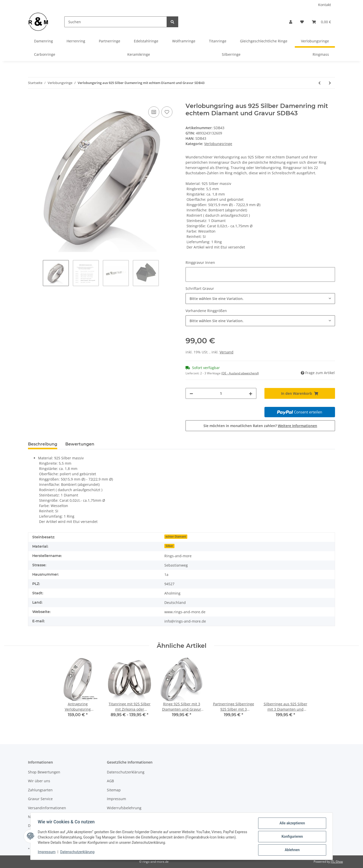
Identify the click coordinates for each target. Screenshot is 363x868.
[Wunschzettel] (302, 22)
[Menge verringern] (191, 393)
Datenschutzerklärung (126, 772)
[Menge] (221, 393)
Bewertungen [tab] (80, 444)
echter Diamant (176, 537)
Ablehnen (291, 850)
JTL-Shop (337, 862)
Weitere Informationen (297, 426)
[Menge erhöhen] (251, 393)
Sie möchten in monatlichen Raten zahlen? (260, 426)
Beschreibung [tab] (43, 444)
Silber (169, 546)
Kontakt (325, 5)
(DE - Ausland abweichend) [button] (240, 373)
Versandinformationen (47, 808)
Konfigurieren (291, 837)
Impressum (116, 799)
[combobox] (260, 299)
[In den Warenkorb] (32, 100)
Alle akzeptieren (291, 824)
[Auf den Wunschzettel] (167, 112)
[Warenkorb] (321, 22)
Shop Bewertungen (44, 772)
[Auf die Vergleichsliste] (154, 112)
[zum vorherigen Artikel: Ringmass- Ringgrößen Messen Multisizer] (320, 83)
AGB (110, 781)
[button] (291, 22)
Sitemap (114, 790)
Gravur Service (40, 799)
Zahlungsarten (40, 790)
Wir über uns (39, 781)
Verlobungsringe (218, 144)
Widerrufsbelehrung (124, 808)
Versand (226, 352)
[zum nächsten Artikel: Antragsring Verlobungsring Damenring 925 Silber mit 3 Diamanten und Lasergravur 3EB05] (330, 83)
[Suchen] (116, 22)
